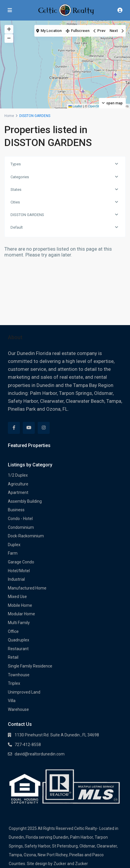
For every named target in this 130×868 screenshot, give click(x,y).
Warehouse (18, 709)
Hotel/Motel (19, 571)
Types (16, 164)
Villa (12, 701)
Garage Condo (21, 562)
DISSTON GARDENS (27, 215)
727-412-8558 (28, 745)
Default (17, 227)
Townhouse (19, 675)
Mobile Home (20, 605)
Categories (20, 177)
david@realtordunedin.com (40, 754)
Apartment (18, 492)
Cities (15, 202)
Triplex (14, 683)
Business (16, 510)
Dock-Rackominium (26, 536)
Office (13, 631)
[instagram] (44, 428)
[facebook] (14, 428)
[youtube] (29, 428)
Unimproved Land (24, 692)
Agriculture (18, 484)
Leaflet (75, 106)
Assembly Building (25, 501)
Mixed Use (17, 597)
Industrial (16, 579)
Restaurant (18, 649)
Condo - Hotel (20, 519)
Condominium (21, 527)
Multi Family (19, 623)
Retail (13, 657)
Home (9, 116)
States (16, 190)
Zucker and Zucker (71, 864)
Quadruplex (19, 640)
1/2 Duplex (18, 475)
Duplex (14, 545)
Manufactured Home (27, 588)
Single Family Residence (30, 666)
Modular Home (21, 614)
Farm (13, 553)
